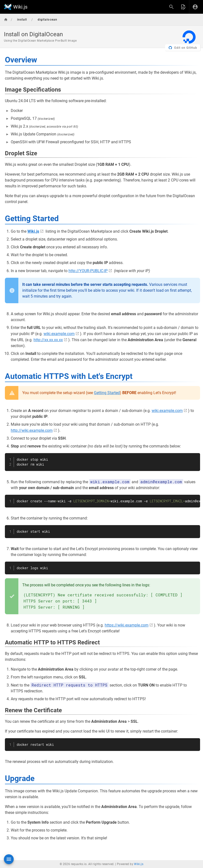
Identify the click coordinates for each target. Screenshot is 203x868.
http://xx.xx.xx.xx (48, 340)
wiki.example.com (59, 334)
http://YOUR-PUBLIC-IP (88, 271)
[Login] (195, 7)
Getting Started (107, 393)
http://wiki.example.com (32, 430)
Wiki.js (139, 864)
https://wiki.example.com (127, 625)
